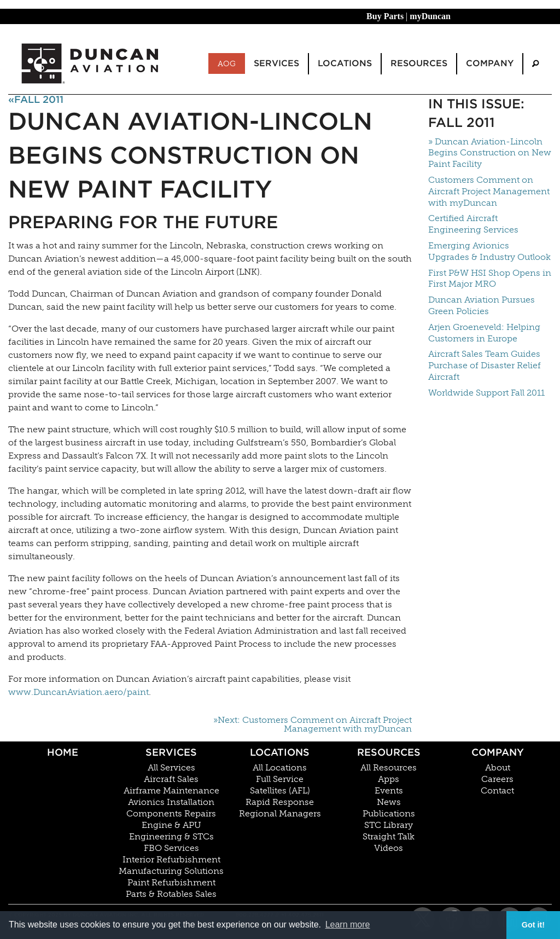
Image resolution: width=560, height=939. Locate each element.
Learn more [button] (348, 924)
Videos (389, 848)
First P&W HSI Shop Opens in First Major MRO (490, 279)
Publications (389, 814)
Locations (280, 752)
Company (498, 752)
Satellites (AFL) (280, 791)
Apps (389, 779)
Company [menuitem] (490, 63)
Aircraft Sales (171, 779)
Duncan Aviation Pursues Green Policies (482, 305)
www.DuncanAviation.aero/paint (78, 692)
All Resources (389, 768)
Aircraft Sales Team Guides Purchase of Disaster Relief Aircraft (485, 365)
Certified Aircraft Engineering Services (473, 224)
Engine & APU (171, 825)
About (498, 768)
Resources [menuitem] (419, 63)
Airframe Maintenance (171, 791)
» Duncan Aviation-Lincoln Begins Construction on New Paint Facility (490, 153)
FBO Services (171, 848)
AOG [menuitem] (227, 63)
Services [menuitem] (276, 63)
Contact (497, 791)
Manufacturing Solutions (171, 871)
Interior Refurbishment (171, 860)
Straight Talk (389, 837)
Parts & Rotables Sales (171, 894)
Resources (389, 752)
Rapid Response (280, 802)
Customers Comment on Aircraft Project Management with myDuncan (489, 191)
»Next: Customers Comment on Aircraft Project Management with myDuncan (313, 724)
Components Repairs (171, 814)
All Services (171, 768)
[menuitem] (535, 64)
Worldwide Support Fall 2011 (486, 393)
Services (171, 752)
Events (389, 791)
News (389, 802)
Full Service (280, 779)
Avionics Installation (171, 802)
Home (63, 752)
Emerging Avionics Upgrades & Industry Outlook (489, 251)
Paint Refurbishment (171, 883)
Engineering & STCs (171, 837)
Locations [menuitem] (345, 63)
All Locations (280, 768)
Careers (497, 779)
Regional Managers (280, 814)
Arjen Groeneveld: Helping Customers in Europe (484, 333)
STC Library (389, 825)
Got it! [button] (533, 925)
